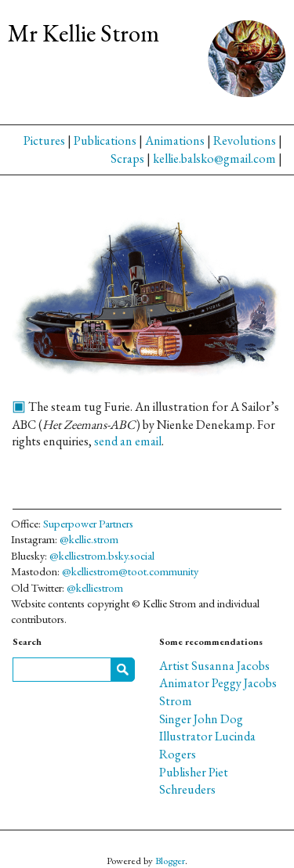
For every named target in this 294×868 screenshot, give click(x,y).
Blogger (170, 861)
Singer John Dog (201, 719)
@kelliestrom (95, 587)
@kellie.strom (89, 539)
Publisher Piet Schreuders (194, 781)
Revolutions (245, 140)
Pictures (44, 140)
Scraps (127, 158)
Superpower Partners (88, 523)
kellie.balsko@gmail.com (214, 158)
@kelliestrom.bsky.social (102, 555)
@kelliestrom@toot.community (130, 571)
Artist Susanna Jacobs (214, 666)
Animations (175, 140)
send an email (128, 441)
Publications (105, 140)
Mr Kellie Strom (83, 33)
